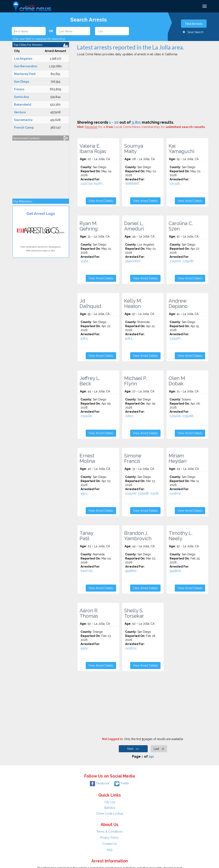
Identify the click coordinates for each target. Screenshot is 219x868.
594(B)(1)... (132, 571)
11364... (85, 261)
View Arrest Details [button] (101, 201)
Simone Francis (133, 458)
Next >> (133, 749)
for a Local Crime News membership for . (145, 127)
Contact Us (110, 844)
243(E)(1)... (176, 493)
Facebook (100, 783)
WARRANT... (133, 184)
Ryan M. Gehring (89, 226)
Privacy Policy (109, 838)
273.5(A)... (176, 184)
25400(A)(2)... (134, 261)
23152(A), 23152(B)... (182, 261)
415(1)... (85, 648)
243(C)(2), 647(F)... (92, 184)
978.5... (85, 339)
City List (110, 802)
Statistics (110, 808)
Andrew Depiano (178, 304)
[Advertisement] (41, 168)
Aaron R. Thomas (89, 613)
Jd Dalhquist (90, 304)
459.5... (85, 493)
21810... (130, 416)
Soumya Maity (134, 149)
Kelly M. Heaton (133, 304)
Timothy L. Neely (181, 536)
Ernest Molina (87, 458)
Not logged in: (113, 739)
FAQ (110, 850)
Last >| (159, 749)
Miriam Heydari (177, 458)
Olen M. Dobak (177, 381)
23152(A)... (87, 416)
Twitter (122, 783)
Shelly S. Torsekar (134, 613)
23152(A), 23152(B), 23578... (143, 493)
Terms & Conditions (109, 832)
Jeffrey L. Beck (90, 381)
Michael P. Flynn (136, 381)
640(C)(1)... (87, 571)
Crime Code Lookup (110, 814)
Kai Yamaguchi (181, 149)
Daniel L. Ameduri (134, 226)
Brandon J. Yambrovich (138, 536)
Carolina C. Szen (181, 226)
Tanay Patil (86, 536)
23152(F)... (176, 339)
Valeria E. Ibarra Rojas (93, 149)
